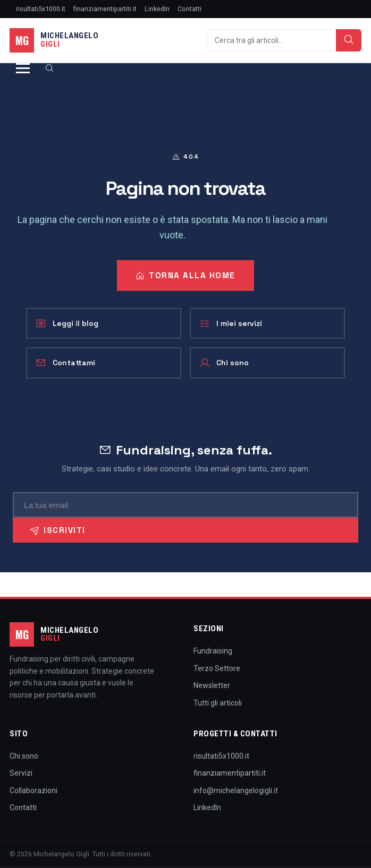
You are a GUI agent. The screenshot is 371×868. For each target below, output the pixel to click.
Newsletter (212, 685)
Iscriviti (58, 530)
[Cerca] (271, 40)
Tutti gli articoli (218, 703)
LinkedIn (157, 9)
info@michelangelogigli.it (236, 790)
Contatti (189, 9)
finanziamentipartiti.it (105, 9)
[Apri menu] (23, 69)
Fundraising (213, 651)
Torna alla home (186, 275)
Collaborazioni (33, 790)
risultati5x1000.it (41, 9)
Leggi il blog (67, 323)
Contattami (65, 363)
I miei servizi (231, 323)
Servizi (21, 773)
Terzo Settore (217, 668)
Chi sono (224, 363)
